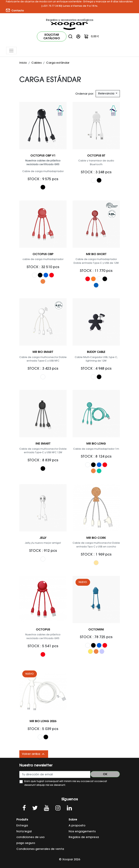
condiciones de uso (30, 837)
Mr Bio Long (96, 444)
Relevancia (107, 93)
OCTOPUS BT (96, 156)
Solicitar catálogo (52, 36)
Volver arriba (34, 754)
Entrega (22, 825)
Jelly (43, 538)
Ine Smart (43, 444)
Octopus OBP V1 (43, 156)
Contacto (15, 10)
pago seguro (26, 843)
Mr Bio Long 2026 (43, 721)
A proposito (77, 825)
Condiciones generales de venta (40, 849)
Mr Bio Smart (43, 352)
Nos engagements (82, 831)
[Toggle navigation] (11, 51)
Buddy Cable (96, 352)
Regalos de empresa (84, 837)
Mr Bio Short (96, 254)
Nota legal (24, 831)
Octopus (43, 629)
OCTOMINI (96, 629)
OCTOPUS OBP (43, 254)
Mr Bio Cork (96, 538)
